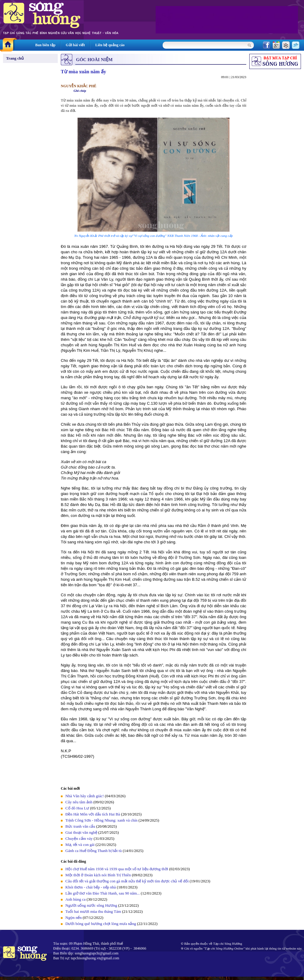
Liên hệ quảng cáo (110, 45)
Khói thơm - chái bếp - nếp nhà (91, 887)
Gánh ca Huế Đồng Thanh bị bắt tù (93, 851)
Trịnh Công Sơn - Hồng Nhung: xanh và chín (101, 820)
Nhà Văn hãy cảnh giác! (85, 796)
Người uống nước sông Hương (91, 905)
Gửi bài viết (75, 45)
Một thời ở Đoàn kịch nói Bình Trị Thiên (98, 875)
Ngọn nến (74, 918)
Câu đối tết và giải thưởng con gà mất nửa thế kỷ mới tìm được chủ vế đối (127, 881)
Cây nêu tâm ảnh (79, 802)
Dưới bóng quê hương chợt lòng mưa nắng (101, 924)
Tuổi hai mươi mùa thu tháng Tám (93, 911)
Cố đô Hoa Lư (77, 808)
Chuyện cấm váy (79, 838)
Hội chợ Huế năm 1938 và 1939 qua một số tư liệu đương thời (117, 869)
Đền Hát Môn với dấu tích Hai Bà (93, 814)
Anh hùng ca (75, 899)
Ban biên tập (45, 45)
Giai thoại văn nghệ (81, 832)
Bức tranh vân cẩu (80, 826)
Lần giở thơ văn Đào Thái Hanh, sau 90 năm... (103, 893)
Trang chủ (15, 58)
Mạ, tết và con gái (80, 845)
